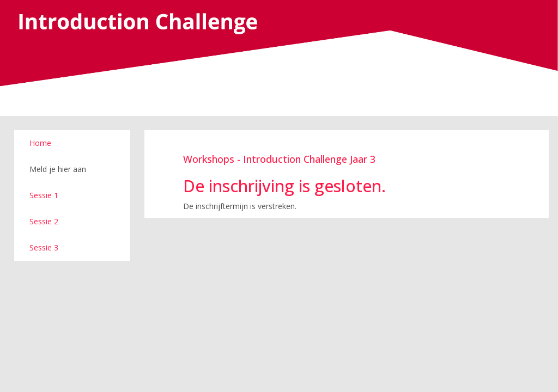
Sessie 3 (44, 247)
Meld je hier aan (58, 169)
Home (40, 143)
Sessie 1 (44, 195)
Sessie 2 (44, 221)
